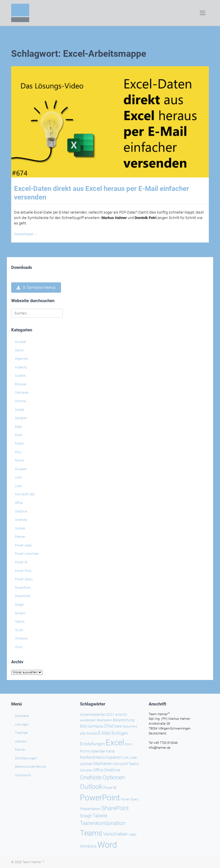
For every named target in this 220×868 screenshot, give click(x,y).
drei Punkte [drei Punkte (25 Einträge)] (89, 733)
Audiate (20, 376)
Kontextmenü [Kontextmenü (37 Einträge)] (92, 757)
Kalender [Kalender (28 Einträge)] (98, 751)
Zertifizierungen (26, 758)
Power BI (21, 562)
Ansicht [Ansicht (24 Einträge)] (121, 714)
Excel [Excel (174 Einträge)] (115, 742)
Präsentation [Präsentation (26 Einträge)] (90, 809)
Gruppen (21, 469)
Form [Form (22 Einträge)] (129, 744)
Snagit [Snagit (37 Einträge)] (86, 816)
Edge (18, 427)
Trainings (21, 733)
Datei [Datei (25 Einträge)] (118, 726)
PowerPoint (23, 588)
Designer (21, 418)
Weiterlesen (26, 234)
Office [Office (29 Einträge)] (98, 770)
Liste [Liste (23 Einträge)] (133, 757)
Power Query (24, 579)
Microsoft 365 (25, 494)
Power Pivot (23, 571)
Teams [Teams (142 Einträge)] (91, 833)
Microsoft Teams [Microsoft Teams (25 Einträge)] (126, 764)
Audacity (21, 367)
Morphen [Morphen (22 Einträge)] (86, 770)
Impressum (23, 775)
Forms (19, 461)
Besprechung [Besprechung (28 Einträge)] (124, 720)
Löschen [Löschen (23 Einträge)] (86, 764)
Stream (20, 613)
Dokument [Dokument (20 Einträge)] (130, 727)
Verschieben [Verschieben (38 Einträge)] (115, 834)
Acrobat (20, 342)
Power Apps (23, 545)
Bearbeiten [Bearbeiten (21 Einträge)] (104, 720)
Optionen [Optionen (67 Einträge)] (114, 777)
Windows (21, 639)
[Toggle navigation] (203, 13)
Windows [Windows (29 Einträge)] (88, 846)
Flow (18, 452)
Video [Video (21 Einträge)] (132, 835)
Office (19, 503)
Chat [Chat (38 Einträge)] (109, 726)
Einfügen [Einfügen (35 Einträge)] (120, 733)
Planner (20, 537)
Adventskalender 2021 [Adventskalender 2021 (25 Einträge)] (97, 714)
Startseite (22, 716)
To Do (19, 630)
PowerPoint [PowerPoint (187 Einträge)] (100, 797)
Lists (18, 477)
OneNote (21, 520)
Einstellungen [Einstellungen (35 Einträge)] (92, 744)
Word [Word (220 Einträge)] (107, 845)
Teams (20, 622)
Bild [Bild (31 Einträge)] (83, 726)
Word (19, 647)
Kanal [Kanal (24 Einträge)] (110, 751)
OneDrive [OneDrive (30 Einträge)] (112, 770)
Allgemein (22, 359)
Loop (18, 486)
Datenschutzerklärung (30, 767)
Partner (20, 750)
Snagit (19, 605)
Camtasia (22, 393)
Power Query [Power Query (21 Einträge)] (130, 799)
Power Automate (27, 554)
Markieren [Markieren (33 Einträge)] (103, 764)
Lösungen (22, 724)
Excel (18, 435)
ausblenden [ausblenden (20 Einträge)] (88, 720)
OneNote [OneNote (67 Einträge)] (91, 777)
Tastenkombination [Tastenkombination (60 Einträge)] (103, 823)
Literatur (21, 741)
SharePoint (23, 596)
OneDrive (21, 512)
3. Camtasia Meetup (36, 288)
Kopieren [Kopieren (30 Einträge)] (114, 757)
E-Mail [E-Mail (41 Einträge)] (104, 733)
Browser (21, 384)
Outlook (20, 528)
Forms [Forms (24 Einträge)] (85, 751)
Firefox (20, 444)
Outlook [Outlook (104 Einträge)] (91, 786)
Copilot (20, 410)
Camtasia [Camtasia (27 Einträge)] (95, 726)
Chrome (20, 401)
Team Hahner (33, 862)
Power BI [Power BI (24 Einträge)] (110, 787)
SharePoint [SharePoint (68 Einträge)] (115, 808)
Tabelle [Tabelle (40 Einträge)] (100, 816)
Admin (19, 350)
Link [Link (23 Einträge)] (125, 757)
